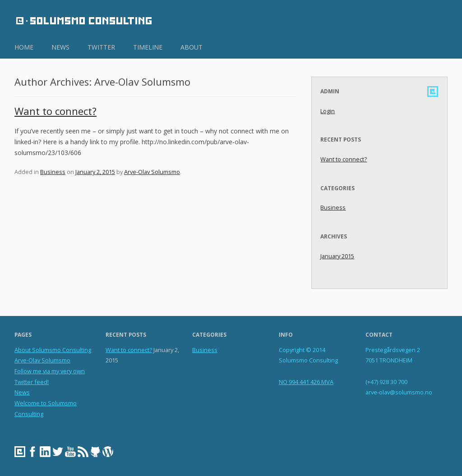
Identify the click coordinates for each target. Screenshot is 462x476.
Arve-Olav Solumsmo (152, 172)
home (24, 47)
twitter (101, 47)
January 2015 (337, 256)
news (60, 47)
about (192, 47)
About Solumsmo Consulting (53, 350)
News (22, 392)
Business (53, 172)
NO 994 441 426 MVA (306, 382)
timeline (148, 47)
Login (328, 111)
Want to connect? (55, 111)
